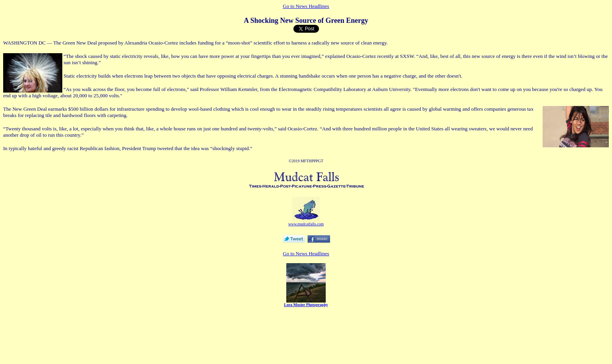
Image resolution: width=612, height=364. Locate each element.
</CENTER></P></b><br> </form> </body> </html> (306, 310)
